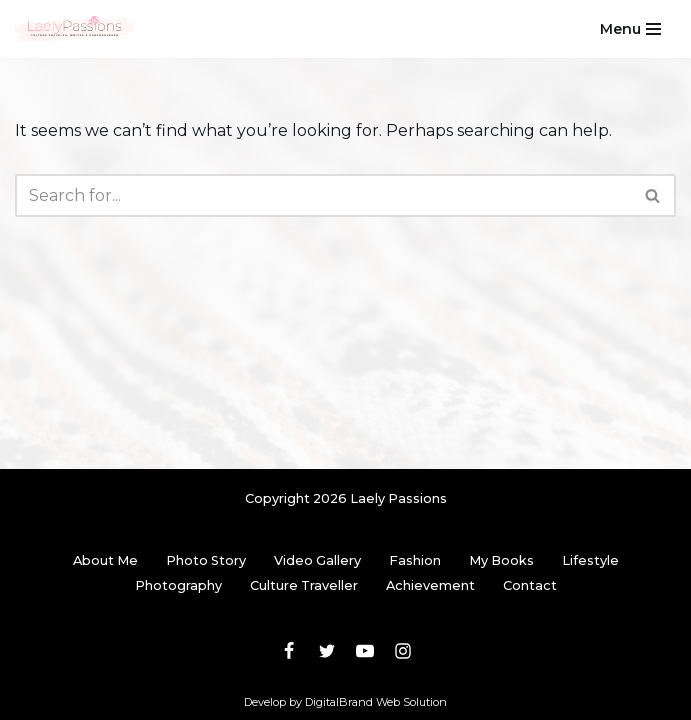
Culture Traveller (304, 585)
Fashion (415, 560)
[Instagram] (403, 651)
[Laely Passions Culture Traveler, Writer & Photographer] (75, 29)
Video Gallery (317, 560)
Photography (178, 585)
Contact (530, 585)
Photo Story (206, 560)
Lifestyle (590, 560)
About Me (105, 560)
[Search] (323, 195)
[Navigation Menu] (630, 29)
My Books (501, 560)
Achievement (430, 585)
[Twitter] (327, 651)
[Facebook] (289, 651)
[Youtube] (365, 651)
